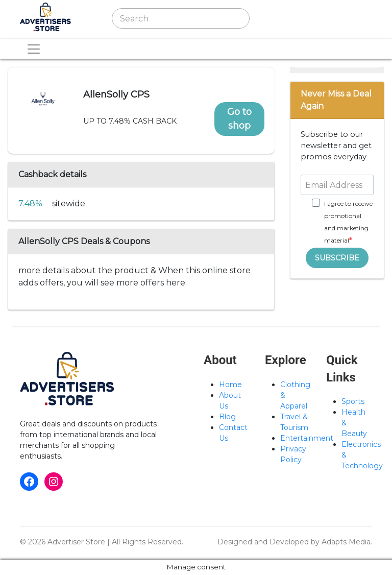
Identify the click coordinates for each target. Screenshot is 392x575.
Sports (353, 401)
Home (230, 385)
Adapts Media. (347, 542)
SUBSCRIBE (337, 258)
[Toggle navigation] (279, 18)
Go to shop (239, 119)
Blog (227, 417)
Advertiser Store (76, 542)
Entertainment (307, 438)
